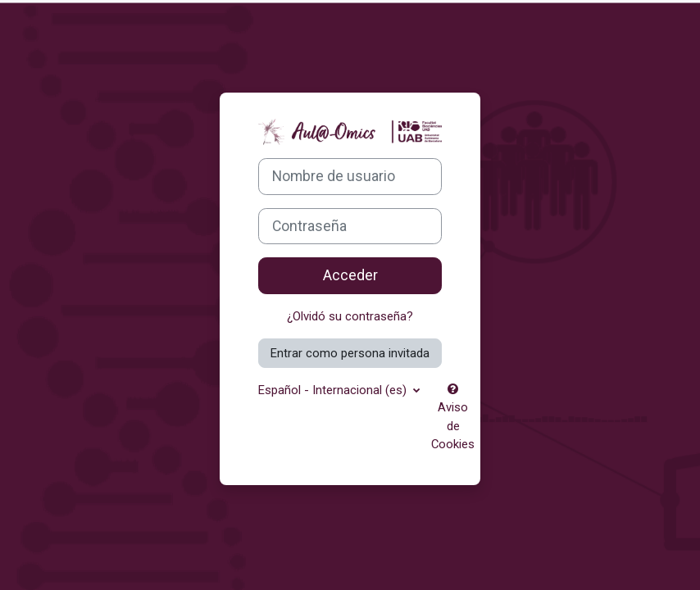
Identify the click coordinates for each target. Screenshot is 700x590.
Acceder (350, 275)
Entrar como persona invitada (350, 353)
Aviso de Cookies (453, 418)
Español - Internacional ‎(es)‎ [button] (334, 390)
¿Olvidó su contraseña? (350, 316)
